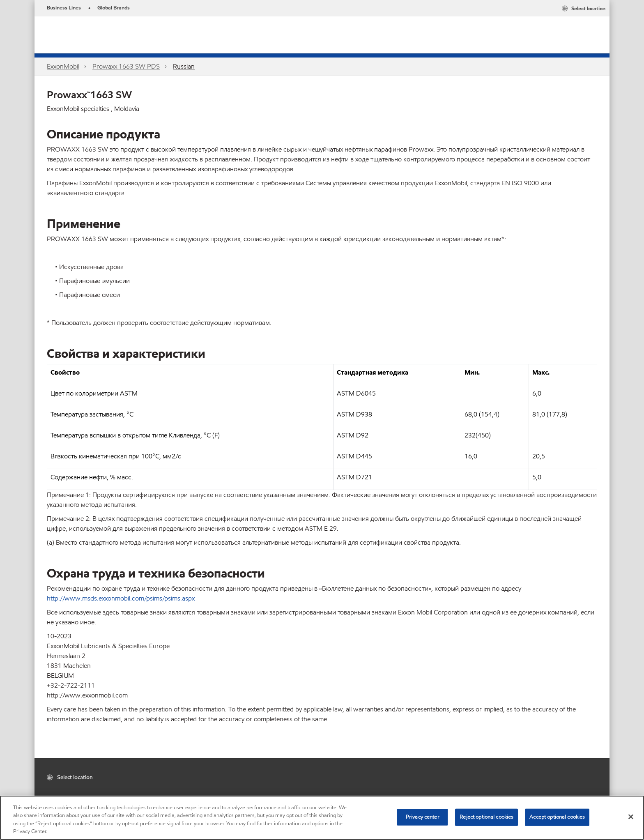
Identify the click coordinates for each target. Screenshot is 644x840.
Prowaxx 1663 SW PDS (126, 66)
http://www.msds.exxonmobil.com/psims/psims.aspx (121, 598)
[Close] (631, 817)
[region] (322, 818)
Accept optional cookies (557, 817)
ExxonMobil (63, 66)
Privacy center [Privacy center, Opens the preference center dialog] (423, 817)
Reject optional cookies (486, 817)
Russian (184, 66)
